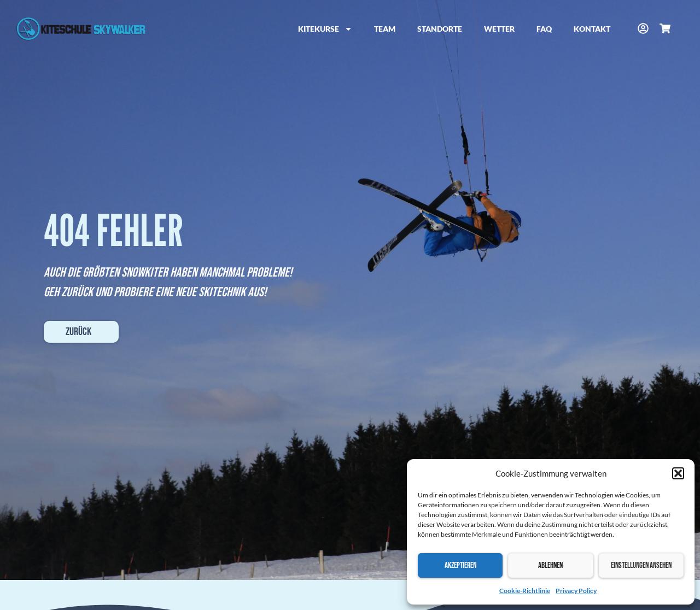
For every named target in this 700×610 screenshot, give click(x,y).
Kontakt (592, 29)
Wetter (499, 29)
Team (385, 29)
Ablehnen (550, 565)
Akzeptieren (460, 565)
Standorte (440, 29)
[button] (678, 473)
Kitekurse (325, 29)
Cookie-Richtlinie (525, 591)
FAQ (544, 29)
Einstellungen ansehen (641, 565)
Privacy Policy (576, 591)
